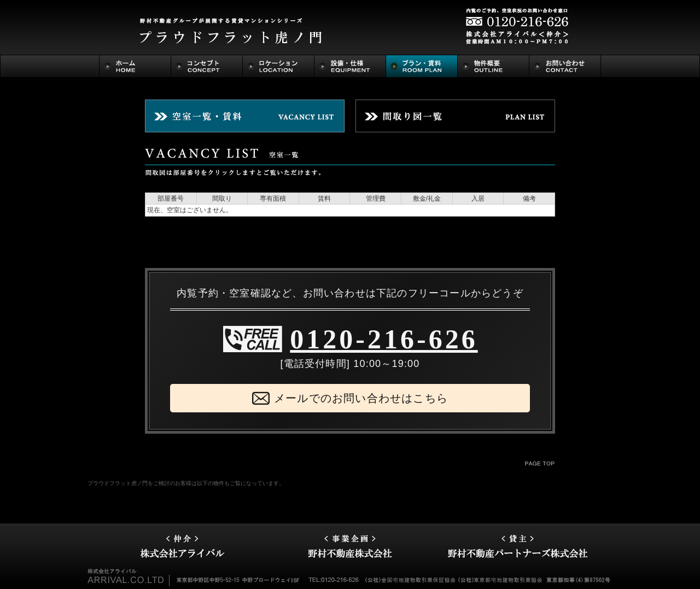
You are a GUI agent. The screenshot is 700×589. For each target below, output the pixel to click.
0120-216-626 (384, 339)
